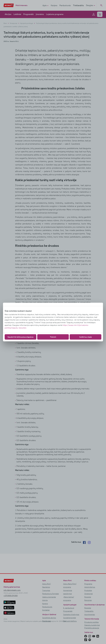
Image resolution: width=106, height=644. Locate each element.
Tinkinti (53, 337)
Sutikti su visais (86, 337)
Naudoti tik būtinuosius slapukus (20, 337)
